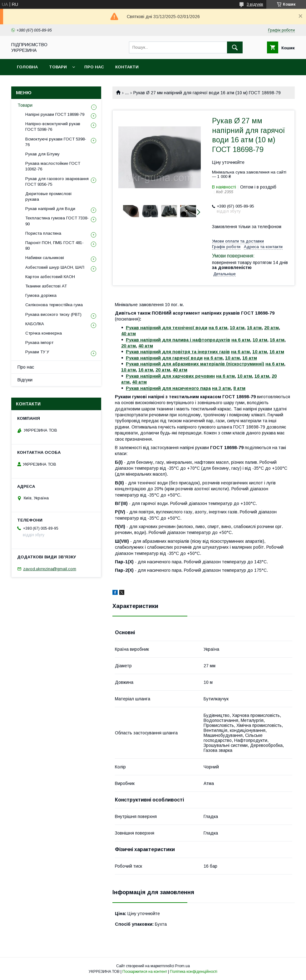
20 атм (271, 328)
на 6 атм (218, 328)
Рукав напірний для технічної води (167, 328)
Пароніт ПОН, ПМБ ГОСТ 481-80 (54, 245)
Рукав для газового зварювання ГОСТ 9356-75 (57, 181)
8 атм (239, 388)
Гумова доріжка (41, 295)
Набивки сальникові (45, 258)
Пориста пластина (43, 233)
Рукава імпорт (39, 343)
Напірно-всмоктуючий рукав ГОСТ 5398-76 (53, 127)
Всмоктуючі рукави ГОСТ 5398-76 (56, 142)
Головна (27, 67)
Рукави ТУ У (37, 352)
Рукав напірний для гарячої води (164, 358)
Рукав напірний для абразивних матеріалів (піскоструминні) (195, 364)
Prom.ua (183, 966)
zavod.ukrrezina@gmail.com (50, 569)
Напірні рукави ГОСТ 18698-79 (55, 114)
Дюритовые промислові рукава (48, 196)
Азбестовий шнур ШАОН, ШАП (55, 267)
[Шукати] (235, 47)
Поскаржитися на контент (145, 972)
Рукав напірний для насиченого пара (168, 388)
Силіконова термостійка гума (54, 305)
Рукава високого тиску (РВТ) (53, 314)
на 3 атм (221, 388)
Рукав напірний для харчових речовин (170, 376)
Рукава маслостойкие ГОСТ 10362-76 (53, 166)
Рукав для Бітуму (42, 154)
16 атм (254, 328)
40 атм (128, 334)
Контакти (127, 67)
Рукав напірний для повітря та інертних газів (178, 352)
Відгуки (25, 380)
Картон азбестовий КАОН (50, 277)
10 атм (237, 328)
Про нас (94, 67)
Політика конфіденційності (194, 972)
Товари (58, 67)
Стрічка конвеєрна (44, 333)
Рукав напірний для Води (50, 209)
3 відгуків (255, 4)
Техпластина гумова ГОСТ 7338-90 (57, 221)
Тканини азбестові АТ (46, 286)
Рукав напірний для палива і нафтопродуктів (178, 340)
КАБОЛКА (35, 324)
